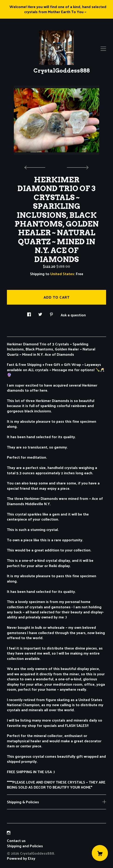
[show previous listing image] (36, 166)
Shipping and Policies (25, 846)
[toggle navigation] (103, 49)
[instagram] (9, 833)
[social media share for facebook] (29, 313)
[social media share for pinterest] (51, 313)
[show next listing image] (77, 166)
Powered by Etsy (21, 858)
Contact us (16, 841)
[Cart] (100, 853)
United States (62, 274)
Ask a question (73, 315)
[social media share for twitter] (40, 313)
